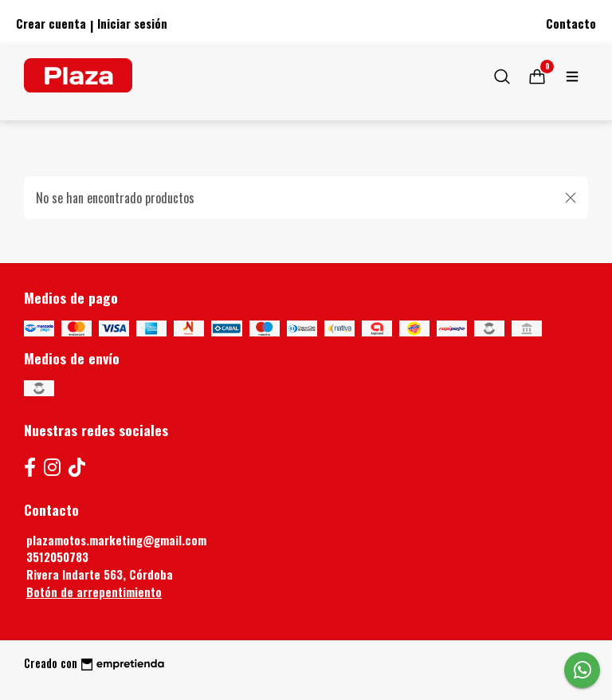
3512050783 (57, 557)
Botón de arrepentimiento (94, 592)
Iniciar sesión (132, 23)
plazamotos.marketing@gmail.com (116, 540)
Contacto (571, 23)
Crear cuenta (51, 23)
